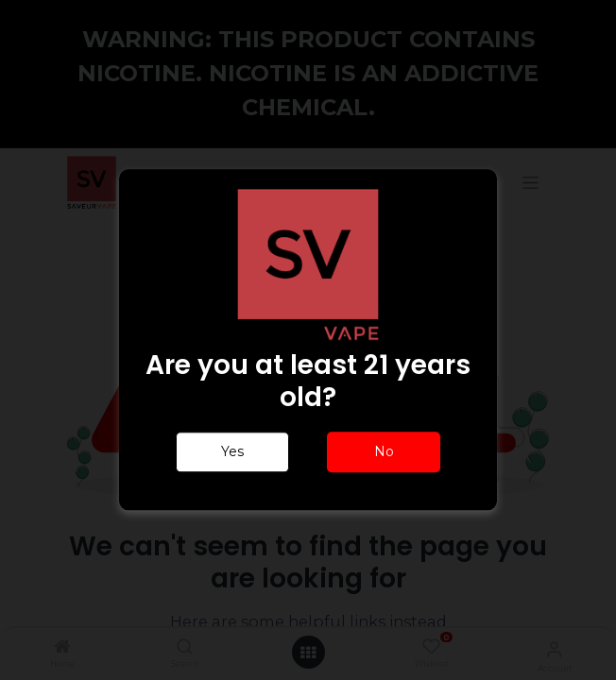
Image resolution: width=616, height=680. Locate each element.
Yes (232, 452)
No (384, 452)
